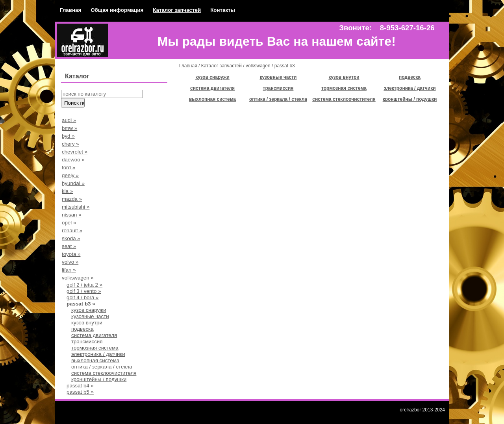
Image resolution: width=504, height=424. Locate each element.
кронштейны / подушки (99, 379)
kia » (67, 191)
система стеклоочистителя (104, 373)
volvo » (70, 262)
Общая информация (117, 10)
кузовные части (90, 316)
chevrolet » (75, 152)
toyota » (71, 254)
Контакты (223, 10)
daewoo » (73, 160)
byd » (68, 136)
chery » (70, 144)
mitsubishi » (76, 207)
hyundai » (73, 183)
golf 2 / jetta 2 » (84, 285)
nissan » (72, 215)
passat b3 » (81, 304)
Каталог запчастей (177, 10)
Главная (70, 10)
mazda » (72, 199)
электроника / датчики (98, 354)
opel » (69, 223)
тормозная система (95, 348)
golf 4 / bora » (83, 297)
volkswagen (258, 66)
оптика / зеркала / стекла (102, 367)
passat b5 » (80, 392)
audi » (69, 120)
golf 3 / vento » (84, 291)
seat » (69, 246)
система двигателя (94, 335)
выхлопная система (95, 360)
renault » (72, 231)
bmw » (69, 128)
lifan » (69, 270)
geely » (70, 175)
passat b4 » (80, 386)
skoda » (71, 238)
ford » (69, 168)
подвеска (82, 329)
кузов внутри (87, 323)
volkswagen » (78, 278)
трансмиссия (87, 342)
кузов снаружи (89, 310)
